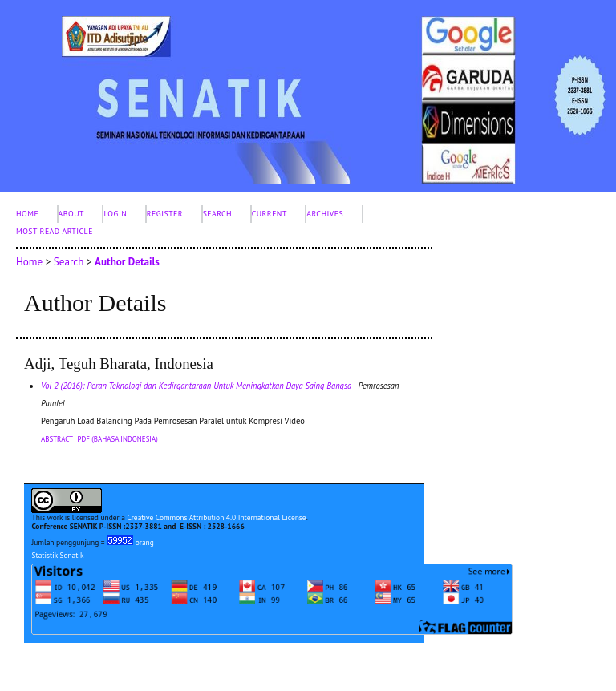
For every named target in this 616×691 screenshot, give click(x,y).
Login (115, 214)
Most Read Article (55, 231)
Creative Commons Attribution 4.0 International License (216, 517)
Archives (325, 214)
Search (218, 214)
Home (27, 214)
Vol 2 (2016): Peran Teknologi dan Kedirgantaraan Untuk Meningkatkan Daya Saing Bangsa (196, 386)
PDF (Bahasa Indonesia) (118, 439)
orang (130, 542)
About (71, 214)
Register (165, 214)
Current (269, 214)
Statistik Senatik (57, 555)
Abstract (57, 439)
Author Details (127, 262)
